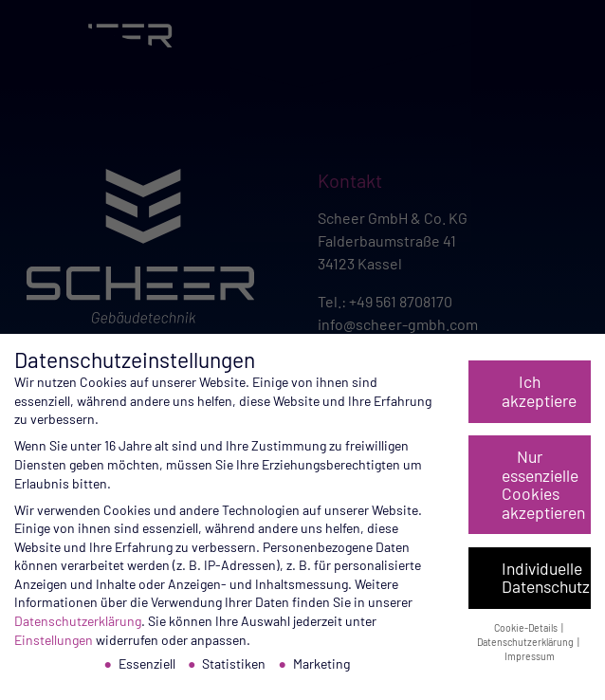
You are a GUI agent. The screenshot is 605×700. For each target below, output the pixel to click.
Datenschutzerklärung (78, 621)
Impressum (530, 656)
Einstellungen (54, 640)
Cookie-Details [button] (527, 627)
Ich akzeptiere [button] (539, 391)
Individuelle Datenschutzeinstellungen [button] (547, 578)
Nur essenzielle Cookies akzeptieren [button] (543, 484)
